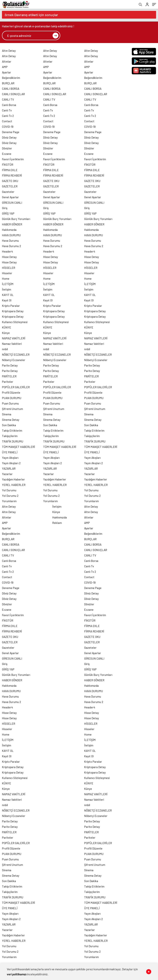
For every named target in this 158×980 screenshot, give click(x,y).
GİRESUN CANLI (12, 203)
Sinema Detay (11, 420)
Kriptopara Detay (13, 311)
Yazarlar (7, 474)
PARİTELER (9, 376)
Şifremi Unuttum (12, 409)
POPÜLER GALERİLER (16, 387)
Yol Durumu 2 (10, 496)
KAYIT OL (8, 295)
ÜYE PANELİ (10, 452)
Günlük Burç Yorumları (16, 219)
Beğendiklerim (11, 78)
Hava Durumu (10, 241)
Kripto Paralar (11, 306)
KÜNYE (7, 327)
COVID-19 (8, 127)
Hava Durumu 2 (11, 246)
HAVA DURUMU (11, 235)
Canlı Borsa (9, 105)
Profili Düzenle (11, 393)
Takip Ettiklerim (12, 430)
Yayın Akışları (10, 458)
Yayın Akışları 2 (11, 463)
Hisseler (7, 273)
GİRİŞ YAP (8, 213)
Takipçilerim (10, 436)
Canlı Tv (7, 110)
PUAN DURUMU (12, 398)
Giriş (5, 208)
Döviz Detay (9, 137)
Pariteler (8, 382)
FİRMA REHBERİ (12, 175)
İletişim (7, 289)
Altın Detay (9, 51)
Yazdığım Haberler (13, 479)
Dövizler (7, 148)
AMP (5, 67)
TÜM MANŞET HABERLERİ (18, 447)
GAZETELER (10, 186)
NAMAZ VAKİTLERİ (14, 338)
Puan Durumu (10, 403)
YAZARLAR (9, 468)
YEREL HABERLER (14, 485)
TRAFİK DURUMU (13, 441)
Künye (6, 333)
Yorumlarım (9, 501)
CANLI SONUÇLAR (13, 94)
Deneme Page (11, 132)
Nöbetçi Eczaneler (14, 360)
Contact (7, 121)
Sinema (7, 414)
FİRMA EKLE (10, 170)
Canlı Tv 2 (8, 116)
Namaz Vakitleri (12, 344)
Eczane (7, 154)
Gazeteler (8, 192)
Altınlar (7, 61)
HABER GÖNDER (12, 224)
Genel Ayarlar (10, 197)
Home (6, 279)
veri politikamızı (17, 974)
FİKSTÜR (8, 165)
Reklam (57, 523)
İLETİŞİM (8, 284)
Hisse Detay (9, 257)
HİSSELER (9, 268)
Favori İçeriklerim (13, 159)
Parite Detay (10, 365)
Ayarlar (7, 72)
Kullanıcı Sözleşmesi (15, 322)
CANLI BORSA (11, 89)
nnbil (5, 349)
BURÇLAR (8, 83)
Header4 (7, 251)
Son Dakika (9, 425)
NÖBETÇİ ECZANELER (16, 355)
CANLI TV (8, 99)
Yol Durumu (9, 490)
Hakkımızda (9, 230)
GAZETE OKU (10, 181)
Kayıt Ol (7, 300)
